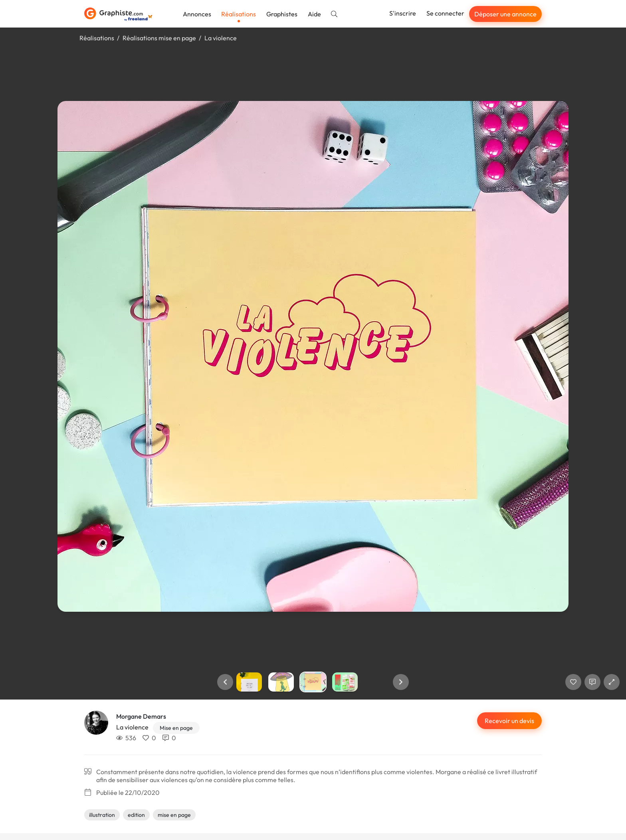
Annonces (197, 14)
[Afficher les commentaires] (592, 682)
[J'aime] (573, 682)
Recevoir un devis (509, 721)
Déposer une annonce (505, 14)
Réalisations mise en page (159, 38)
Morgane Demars (141, 716)
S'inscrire (403, 13)
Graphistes (282, 14)
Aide (314, 14)
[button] (225, 682)
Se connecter (445, 13)
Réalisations (239, 14)
